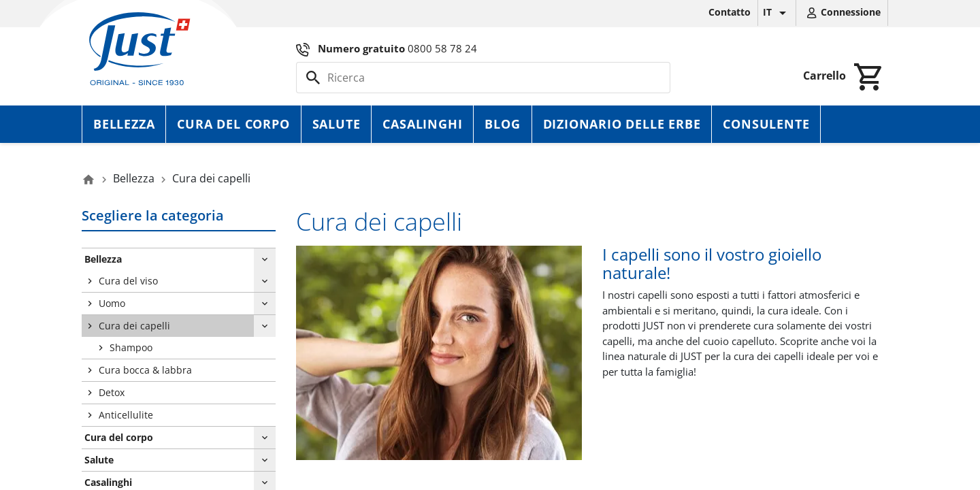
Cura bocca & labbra (145, 370)
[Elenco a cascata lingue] (777, 13)
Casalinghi (422, 124)
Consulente (766, 124)
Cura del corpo (233, 124)
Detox (112, 392)
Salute (337, 124)
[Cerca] (483, 78)
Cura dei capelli (134, 326)
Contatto (730, 12)
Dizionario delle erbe (622, 124)
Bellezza (124, 124)
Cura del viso (128, 281)
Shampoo (131, 347)
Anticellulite (126, 415)
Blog (502, 124)
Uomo (112, 303)
